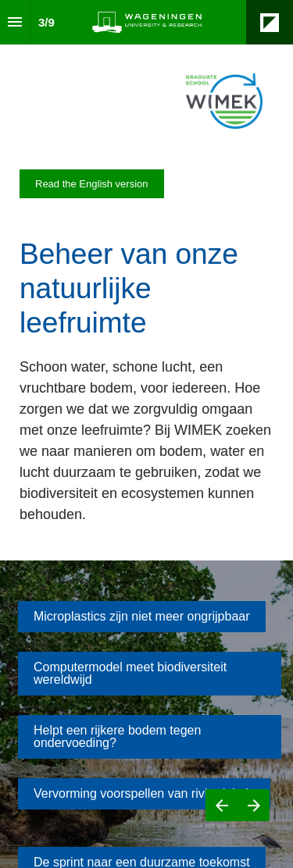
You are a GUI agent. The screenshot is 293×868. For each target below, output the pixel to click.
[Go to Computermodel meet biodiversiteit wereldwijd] (150, 674)
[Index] (15, 22)
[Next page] (254, 805)
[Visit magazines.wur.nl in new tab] (92, 184)
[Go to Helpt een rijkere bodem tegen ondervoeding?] (150, 737)
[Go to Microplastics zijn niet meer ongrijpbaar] (142, 617)
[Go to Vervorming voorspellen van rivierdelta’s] (144, 794)
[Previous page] (222, 805)
